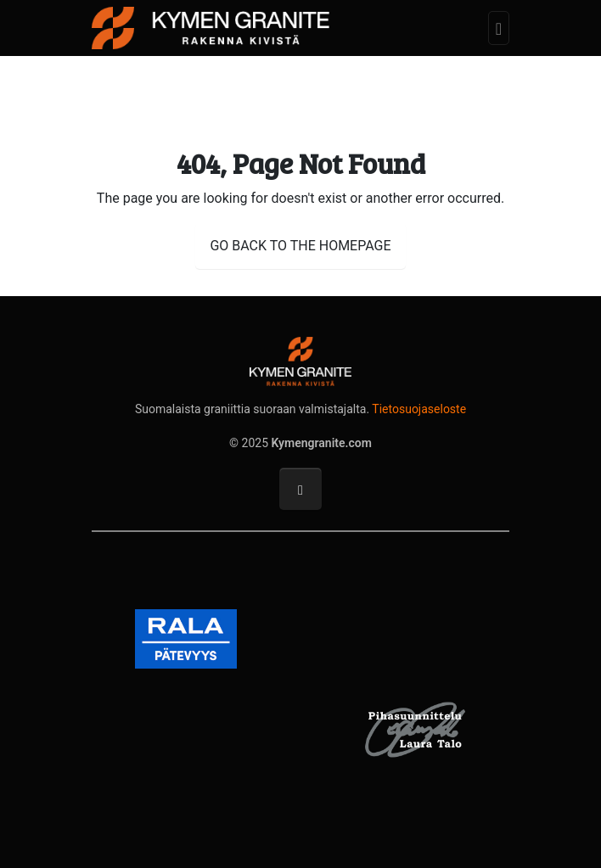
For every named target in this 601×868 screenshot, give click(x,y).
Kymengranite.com (322, 443)
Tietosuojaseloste (419, 409)
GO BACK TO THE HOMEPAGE (300, 246)
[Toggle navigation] (499, 28)
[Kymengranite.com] (211, 26)
